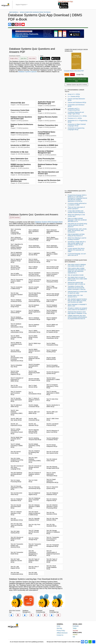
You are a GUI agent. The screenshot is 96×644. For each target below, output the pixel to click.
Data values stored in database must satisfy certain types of (77, 265)
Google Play (80, 74)
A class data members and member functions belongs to (76, 212)
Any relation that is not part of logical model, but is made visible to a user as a (77, 279)
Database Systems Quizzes (28, 72)
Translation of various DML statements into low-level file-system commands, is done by (77, 288)
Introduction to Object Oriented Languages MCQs (77, 125)
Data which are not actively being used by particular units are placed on (77, 225)
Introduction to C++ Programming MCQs (77, 121)
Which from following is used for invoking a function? (77, 239)
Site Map (59, 628)
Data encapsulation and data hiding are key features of (76, 235)
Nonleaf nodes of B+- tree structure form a (75, 296)
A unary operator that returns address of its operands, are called (76, 250)
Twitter (75, 628)
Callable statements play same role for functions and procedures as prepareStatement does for (77, 317)
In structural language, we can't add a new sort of (77, 254)
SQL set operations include (76, 275)
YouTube (75, 631)
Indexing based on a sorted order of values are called (77, 292)
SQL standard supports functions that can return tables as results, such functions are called (77, 301)
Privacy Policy (61, 631)
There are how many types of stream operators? (76, 208)
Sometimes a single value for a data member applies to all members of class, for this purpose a (77, 244)
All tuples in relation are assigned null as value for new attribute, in (77, 309)
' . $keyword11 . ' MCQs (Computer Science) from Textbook (29, 12)
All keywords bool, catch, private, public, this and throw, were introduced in (77, 230)
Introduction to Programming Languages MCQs (76, 129)
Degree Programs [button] (21, 5)
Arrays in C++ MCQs (74, 94)
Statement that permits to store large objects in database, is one (77, 313)
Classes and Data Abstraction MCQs (76, 99)
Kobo (73, 74)
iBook (67, 74)
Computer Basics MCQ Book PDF (74, 71)
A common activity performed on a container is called (77, 204)
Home (58, 626)
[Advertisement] (36, 87)
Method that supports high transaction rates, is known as (76, 283)
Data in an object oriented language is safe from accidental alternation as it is (77, 220)
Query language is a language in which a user (77, 305)
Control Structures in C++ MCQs (77, 116)
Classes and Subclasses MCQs (77, 102)
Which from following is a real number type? (76, 215)
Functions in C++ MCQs (75, 118)
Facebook (76, 626)
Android (75, 635)
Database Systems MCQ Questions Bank (49, 222)
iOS (74, 637)
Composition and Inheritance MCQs (76, 105)
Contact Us (60, 635)
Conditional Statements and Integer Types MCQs (76, 113)
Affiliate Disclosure (62, 633)
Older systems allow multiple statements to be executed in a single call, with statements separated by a (77, 271)
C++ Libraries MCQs (74, 96)
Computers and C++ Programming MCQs (74, 109)
